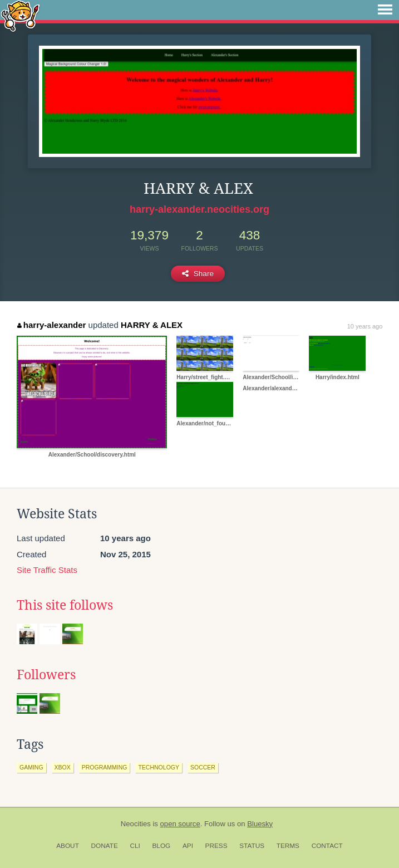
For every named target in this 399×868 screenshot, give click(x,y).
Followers (46, 675)
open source (180, 824)
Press (216, 846)
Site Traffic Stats (47, 570)
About (68, 846)
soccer (203, 767)
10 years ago (365, 326)
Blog (161, 846)
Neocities (136, 824)
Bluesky (260, 824)
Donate (105, 846)
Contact (327, 846)
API (188, 846)
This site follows (65, 605)
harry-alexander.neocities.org (199, 209)
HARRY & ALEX (152, 325)
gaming (31, 767)
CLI (135, 846)
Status (252, 846)
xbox (63, 767)
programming (105, 767)
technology (159, 767)
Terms (288, 846)
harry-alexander (51, 325)
